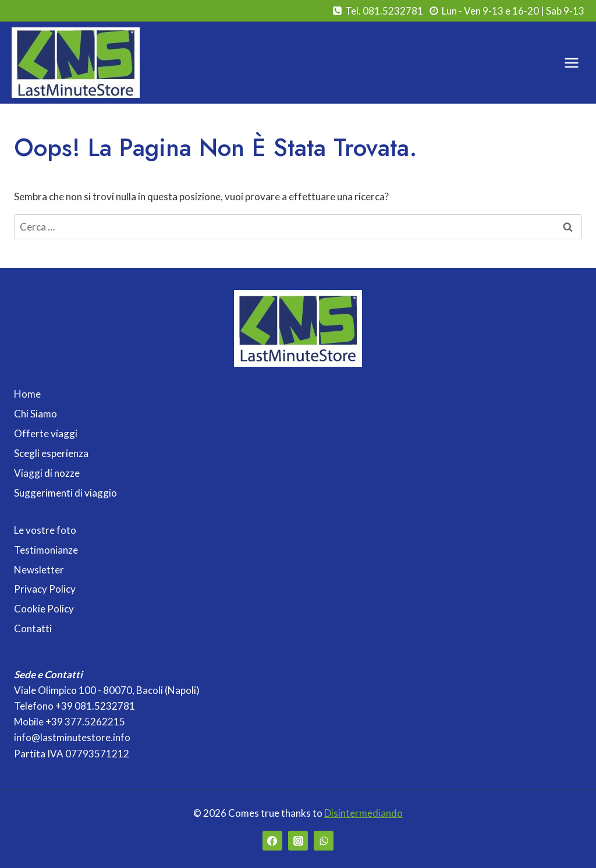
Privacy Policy (45, 589)
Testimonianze (46, 550)
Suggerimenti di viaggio (65, 493)
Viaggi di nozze (47, 473)
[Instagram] (298, 841)
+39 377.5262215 (85, 722)
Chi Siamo (36, 414)
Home (27, 394)
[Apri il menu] (571, 63)
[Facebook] (272, 841)
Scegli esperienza (51, 453)
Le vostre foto (45, 530)
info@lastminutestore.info (72, 737)
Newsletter (39, 570)
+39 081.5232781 (95, 706)
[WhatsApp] (324, 841)
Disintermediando (363, 813)
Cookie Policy (44, 609)
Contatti (33, 628)
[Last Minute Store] (76, 63)
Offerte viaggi (46, 433)
